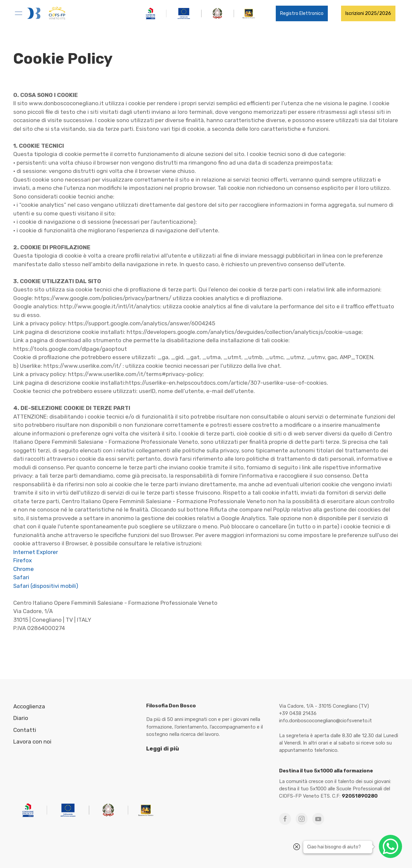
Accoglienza (29, 706)
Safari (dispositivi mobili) (46, 586)
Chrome (24, 569)
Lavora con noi (32, 742)
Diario (21, 718)
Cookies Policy (300, 858)
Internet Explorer (36, 552)
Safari (21, 577)
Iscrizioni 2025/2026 (368, 13)
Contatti (25, 730)
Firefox (23, 560)
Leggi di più (163, 749)
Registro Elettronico (302, 13)
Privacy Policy (268, 858)
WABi (339, 858)
